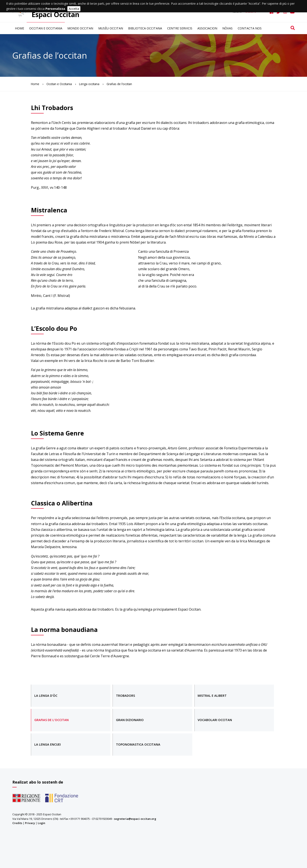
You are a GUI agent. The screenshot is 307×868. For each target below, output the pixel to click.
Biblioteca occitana (145, 28)
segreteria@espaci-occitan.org (135, 819)
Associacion (207, 28)
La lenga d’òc (46, 696)
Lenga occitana (89, 84)
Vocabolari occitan (215, 720)
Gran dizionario (130, 720)
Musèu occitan (111, 28)
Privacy (30, 823)
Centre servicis (180, 28)
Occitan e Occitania (46, 28)
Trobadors (125, 696)
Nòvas (227, 28)
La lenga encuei (48, 744)
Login (41, 823)
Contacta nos (250, 28)
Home (20, 28)
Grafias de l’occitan (51, 720)
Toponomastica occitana (138, 744)
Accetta (74, 9)
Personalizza (55, 9)
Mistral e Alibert (212, 696)
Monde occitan (80, 28)
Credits (17, 823)
